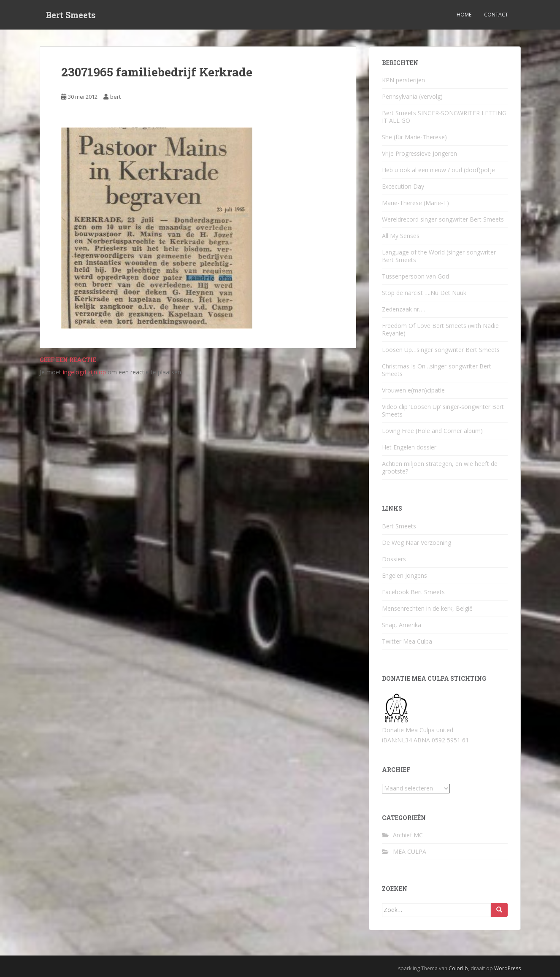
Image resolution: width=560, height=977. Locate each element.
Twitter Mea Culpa (407, 641)
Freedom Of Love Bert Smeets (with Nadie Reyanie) (440, 329)
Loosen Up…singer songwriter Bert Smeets (441, 350)
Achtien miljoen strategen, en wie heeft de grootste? (440, 467)
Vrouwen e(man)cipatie (413, 390)
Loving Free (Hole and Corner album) (432, 431)
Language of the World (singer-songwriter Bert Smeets (439, 256)
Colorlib (458, 968)
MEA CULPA (410, 851)
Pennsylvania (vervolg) (412, 96)
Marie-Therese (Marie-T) (415, 203)
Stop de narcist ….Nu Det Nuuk (424, 293)
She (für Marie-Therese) (414, 137)
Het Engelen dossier (409, 447)
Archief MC (408, 835)
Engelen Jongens (404, 575)
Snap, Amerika (402, 625)
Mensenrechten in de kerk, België (427, 608)
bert (115, 97)
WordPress (507, 968)
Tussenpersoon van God (415, 276)
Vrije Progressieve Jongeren (419, 153)
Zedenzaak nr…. (403, 309)
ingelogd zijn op (84, 372)
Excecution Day (403, 186)
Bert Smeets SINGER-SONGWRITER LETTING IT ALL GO (444, 117)
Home (464, 15)
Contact (496, 15)
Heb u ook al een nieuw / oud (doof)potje (438, 170)
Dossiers (394, 559)
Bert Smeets (71, 15)
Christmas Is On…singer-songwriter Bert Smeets (437, 370)
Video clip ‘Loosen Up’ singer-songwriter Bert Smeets (443, 410)
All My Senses (401, 236)
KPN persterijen (403, 80)
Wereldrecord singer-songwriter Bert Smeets (443, 219)
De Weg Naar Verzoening (417, 543)
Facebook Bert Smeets (413, 592)
